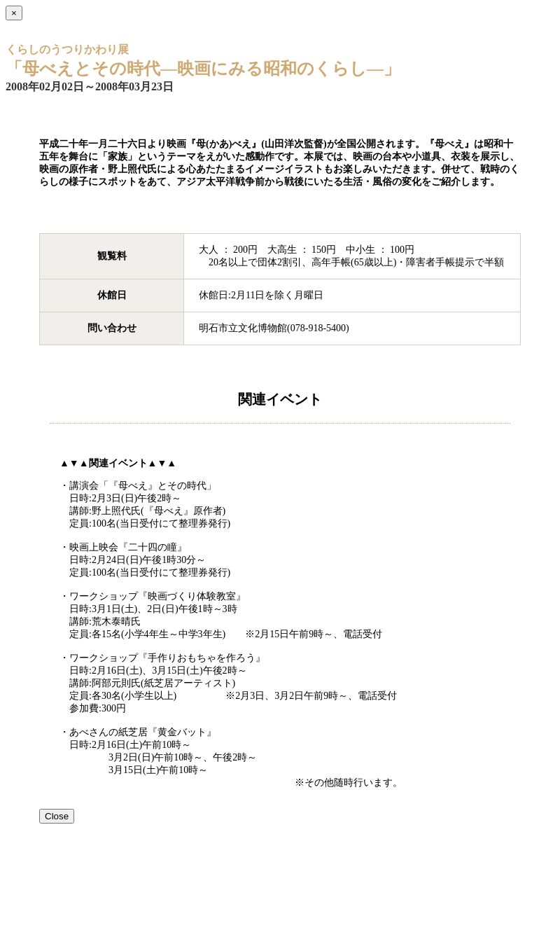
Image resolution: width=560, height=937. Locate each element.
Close (57, 816)
